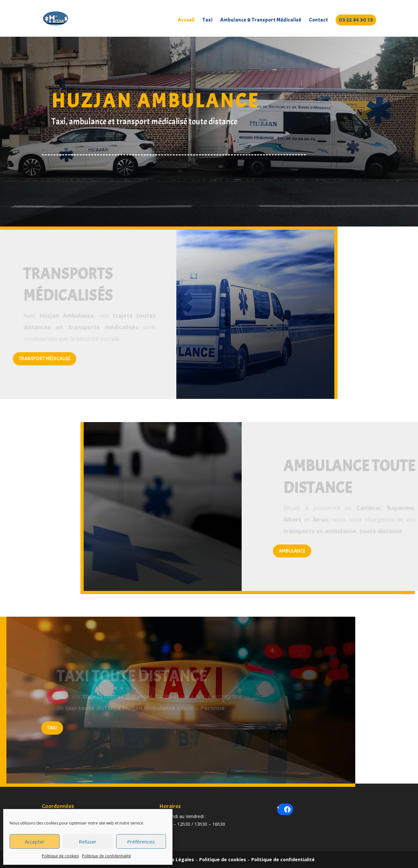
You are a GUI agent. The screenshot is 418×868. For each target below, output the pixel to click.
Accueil (186, 20)
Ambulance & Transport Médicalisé (261, 20)
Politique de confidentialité (107, 856)
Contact (318, 20)
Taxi (207, 20)
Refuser (88, 842)
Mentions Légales (173, 859)
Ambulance (292, 551)
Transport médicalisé (45, 359)
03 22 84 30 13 (356, 20)
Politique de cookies (60, 856)
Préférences (141, 842)
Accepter (35, 842)
